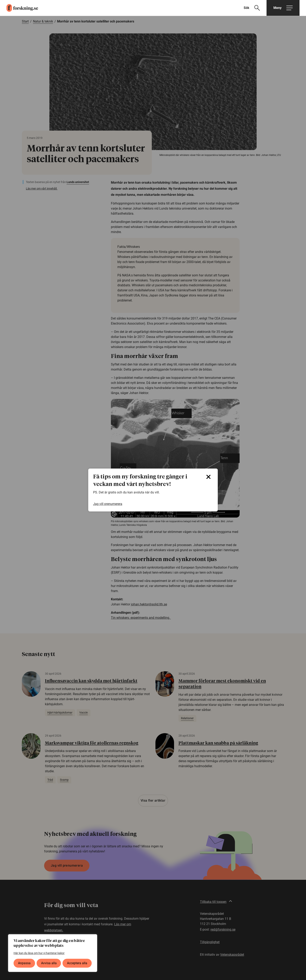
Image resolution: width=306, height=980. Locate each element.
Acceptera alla (77, 963)
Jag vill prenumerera (108, 504)
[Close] (208, 477)
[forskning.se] (19, 8)
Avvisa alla (49, 963)
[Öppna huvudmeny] (283, 8)
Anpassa (24, 963)
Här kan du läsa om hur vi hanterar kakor (39, 953)
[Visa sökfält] (254, 8)
